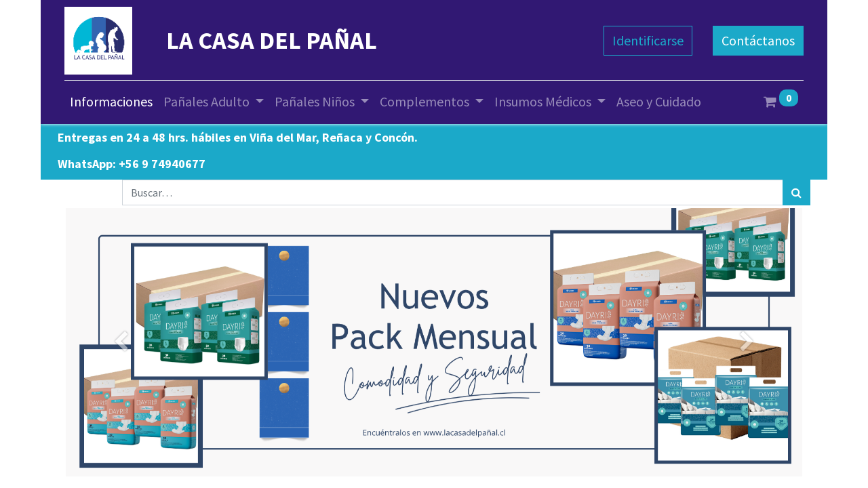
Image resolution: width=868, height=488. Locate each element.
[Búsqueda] (796, 192)
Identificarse (648, 40)
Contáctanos (758, 40)
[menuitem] (111, 102)
